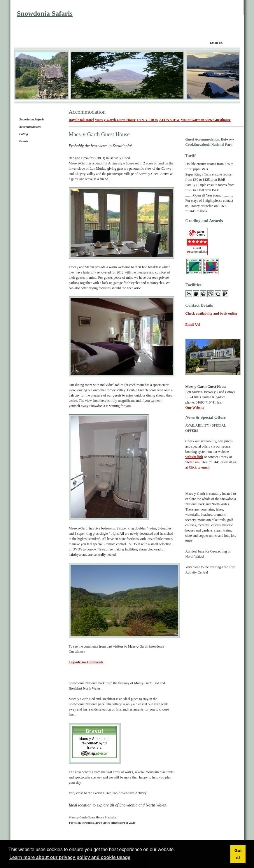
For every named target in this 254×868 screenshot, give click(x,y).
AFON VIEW (169, 120)
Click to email (199, 467)
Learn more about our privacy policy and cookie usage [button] (70, 857)
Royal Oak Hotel (81, 120)
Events (24, 141)
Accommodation (30, 127)
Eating (24, 134)
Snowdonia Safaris (45, 13)
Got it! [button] (238, 854)
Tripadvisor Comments (86, 662)
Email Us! (217, 43)
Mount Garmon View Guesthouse (206, 120)
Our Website (195, 408)
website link (194, 457)
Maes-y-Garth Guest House (115, 120)
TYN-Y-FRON (147, 120)
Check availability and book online (211, 313)
